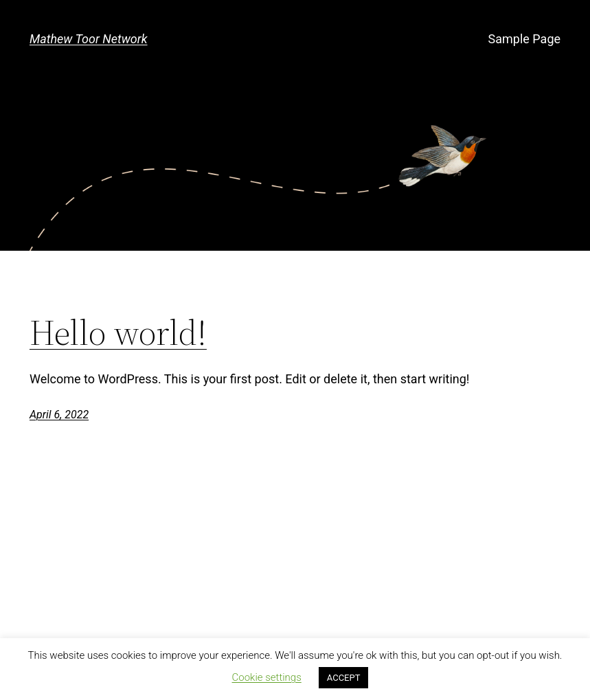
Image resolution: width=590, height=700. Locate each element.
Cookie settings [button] (267, 677)
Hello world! (118, 333)
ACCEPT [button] (344, 678)
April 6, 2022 (59, 415)
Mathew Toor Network (89, 39)
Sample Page (524, 39)
